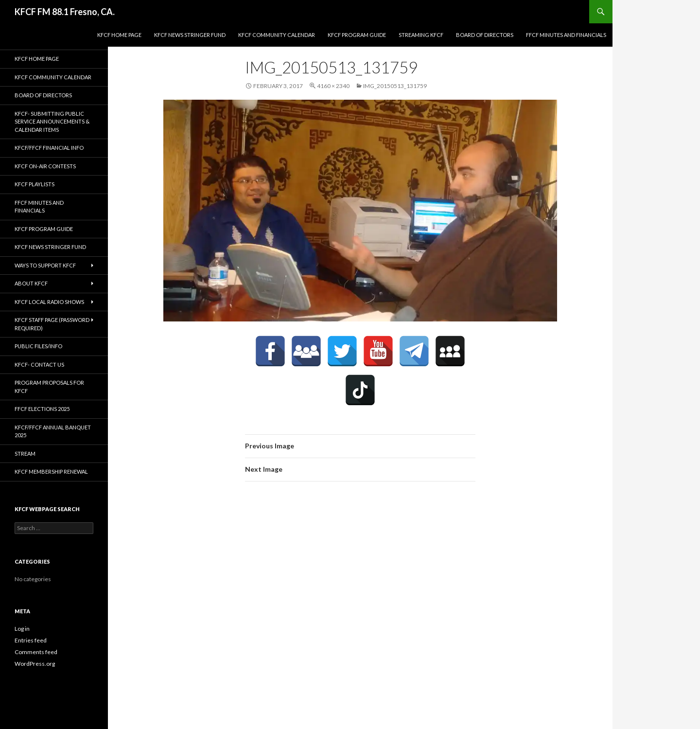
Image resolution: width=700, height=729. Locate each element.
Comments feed (36, 652)
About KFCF (31, 283)
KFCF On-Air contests (45, 166)
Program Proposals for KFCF (49, 387)
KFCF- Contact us (39, 364)
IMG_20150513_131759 (395, 86)
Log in (22, 629)
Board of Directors (485, 35)
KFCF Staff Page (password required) (52, 324)
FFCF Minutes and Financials (566, 35)
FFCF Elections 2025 (42, 409)
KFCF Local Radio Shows (49, 302)
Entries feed (31, 640)
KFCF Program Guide (357, 35)
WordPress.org (35, 664)
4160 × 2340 (333, 86)
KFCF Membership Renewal (51, 471)
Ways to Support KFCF (45, 265)
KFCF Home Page (119, 35)
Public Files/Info (38, 346)
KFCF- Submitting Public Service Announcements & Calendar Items (52, 122)
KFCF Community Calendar (277, 35)
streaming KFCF (421, 35)
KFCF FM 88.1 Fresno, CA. (65, 12)
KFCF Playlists (35, 184)
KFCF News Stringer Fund (190, 35)
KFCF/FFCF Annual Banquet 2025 (53, 431)
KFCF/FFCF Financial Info (49, 148)
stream (25, 453)
